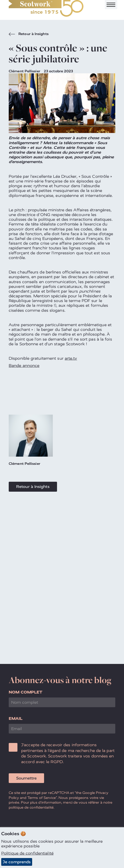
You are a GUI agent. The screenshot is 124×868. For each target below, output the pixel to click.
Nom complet (26, 692)
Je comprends (17, 862)
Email (16, 718)
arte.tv (71, 358)
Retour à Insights (29, 35)
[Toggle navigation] (111, 5)
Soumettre (26, 778)
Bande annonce (24, 366)
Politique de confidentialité (27, 853)
